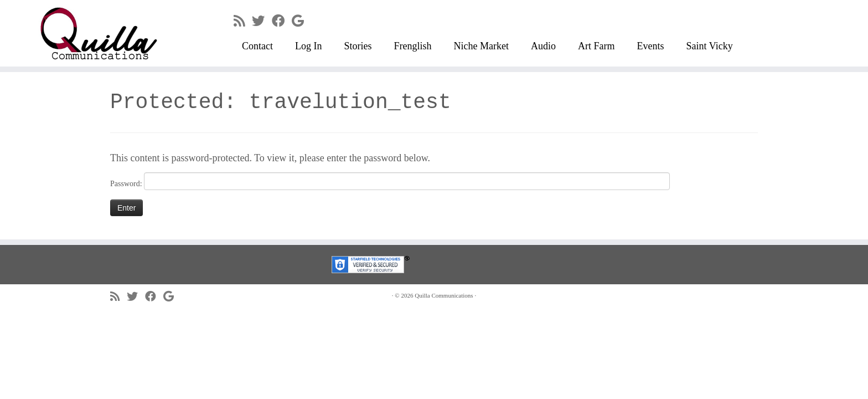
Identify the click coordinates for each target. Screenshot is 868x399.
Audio (543, 46)
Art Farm (596, 46)
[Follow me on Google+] (301, 21)
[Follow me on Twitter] (262, 21)
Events (651, 46)
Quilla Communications (444, 295)
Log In (309, 46)
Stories (358, 46)
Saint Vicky (710, 46)
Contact (257, 46)
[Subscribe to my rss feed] (243, 21)
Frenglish (413, 46)
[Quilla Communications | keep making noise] (100, 33)
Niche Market (481, 46)
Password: (390, 181)
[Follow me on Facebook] (282, 21)
